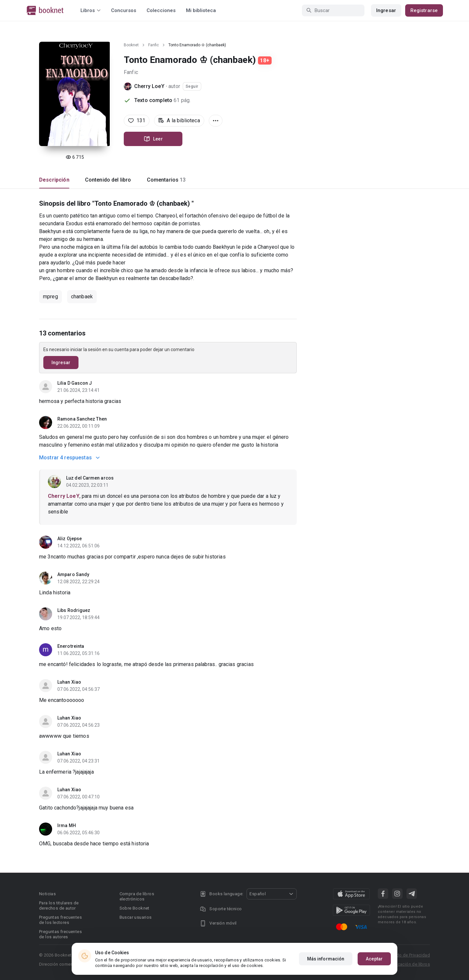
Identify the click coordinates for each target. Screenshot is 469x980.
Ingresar (386, 10)
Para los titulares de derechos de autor (59, 906)
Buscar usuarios (136, 917)
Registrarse (424, 10)
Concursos (124, 10)
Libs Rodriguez (74, 610)
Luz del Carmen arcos (90, 478)
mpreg (50, 297)
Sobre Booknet (135, 908)
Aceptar (374, 959)
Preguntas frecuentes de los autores (60, 934)
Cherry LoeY (149, 86)
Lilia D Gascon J (75, 383)
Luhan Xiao (69, 682)
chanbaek (82, 297)
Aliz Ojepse (70, 539)
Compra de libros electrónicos (137, 896)
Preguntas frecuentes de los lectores (60, 920)
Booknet (131, 45)
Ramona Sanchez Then (82, 419)
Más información (326, 959)
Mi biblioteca (201, 10)
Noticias (47, 894)
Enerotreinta (71, 646)
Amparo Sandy (73, 574)
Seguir (192, 86)
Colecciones (161, 10)
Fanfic (154, 45)
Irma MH (67, 825)
